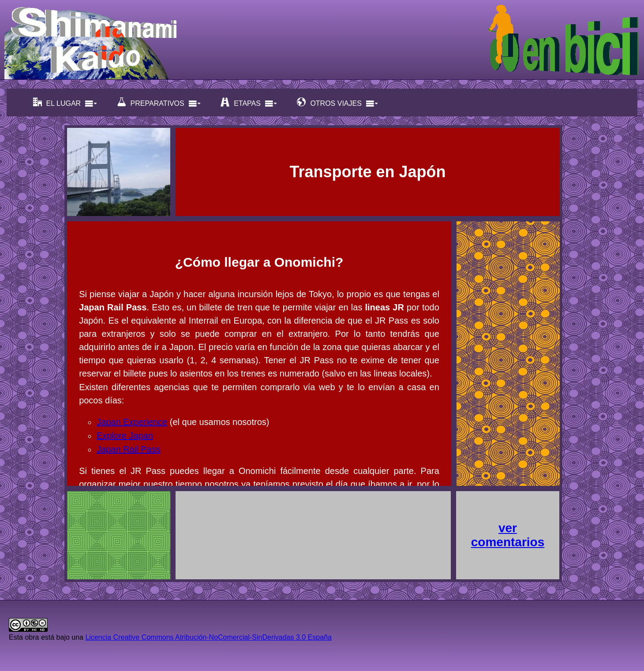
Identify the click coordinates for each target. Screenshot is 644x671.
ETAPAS (249, 103)
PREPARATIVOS (159, 103)
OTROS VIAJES (337, 103)
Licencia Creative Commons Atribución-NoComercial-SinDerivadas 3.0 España (208, 637)
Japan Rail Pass (129, 449)
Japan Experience (132, 422)
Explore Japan (125, 436)
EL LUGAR (66, 103)
